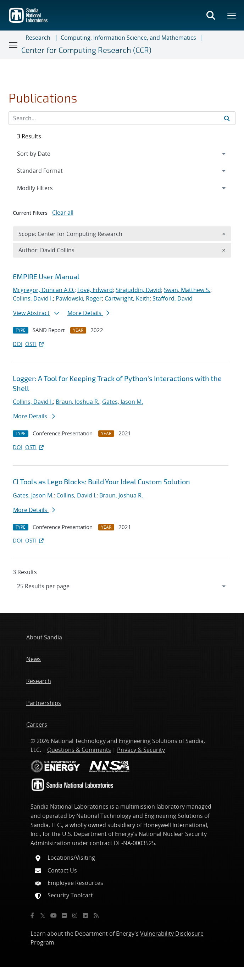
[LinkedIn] (85, 915)
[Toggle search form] (211, 15)
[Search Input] (122, 118)
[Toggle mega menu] (232, 15)
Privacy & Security (141, 750)
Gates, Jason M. (123, 402)
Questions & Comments (79, 750)
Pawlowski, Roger (79, 298)
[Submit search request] (227, 118)
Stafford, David (173, 298)
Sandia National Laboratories (70, 806)
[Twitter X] (43, 915)
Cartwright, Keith (127, 298)
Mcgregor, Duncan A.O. (44, 290)
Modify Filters (44, 188)
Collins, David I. (33, 298)
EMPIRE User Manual (46, 276)
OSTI (35, 344)
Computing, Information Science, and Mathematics (128, 38)
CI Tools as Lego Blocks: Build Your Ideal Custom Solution (101, 481)
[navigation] (122, 586)
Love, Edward (95, 290)
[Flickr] (64, 915)
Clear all (63, 213)
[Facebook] (32, 915)
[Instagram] (75, 915)
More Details (88, 313)
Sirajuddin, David (138, 290)
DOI (18, 344)
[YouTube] (54, 915)
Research (38, 38)
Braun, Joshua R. (77, 402)
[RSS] (96, 915)
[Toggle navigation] (13, 45)
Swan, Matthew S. (187, 290)
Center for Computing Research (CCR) (86, 50)
